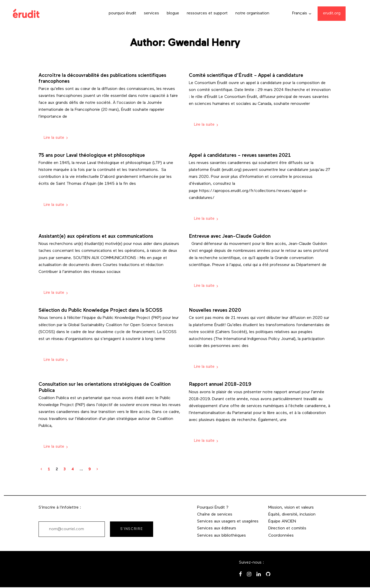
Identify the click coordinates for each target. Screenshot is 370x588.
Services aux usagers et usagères (228, 521)
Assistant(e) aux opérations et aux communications (96, 237)
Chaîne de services (215, 514)
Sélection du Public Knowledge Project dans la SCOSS (100, 311)
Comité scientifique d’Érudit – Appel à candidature (246, 76)
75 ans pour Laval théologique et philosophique (92, 156)
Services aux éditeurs (217, 528)
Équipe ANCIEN (282, 521)
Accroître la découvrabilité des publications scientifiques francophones (102, 79)
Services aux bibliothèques (221, 536)
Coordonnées (281, 536)
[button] (302, 13)
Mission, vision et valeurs (291, 508)
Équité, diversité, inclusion (292, 514)
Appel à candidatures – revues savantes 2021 (240, 156)
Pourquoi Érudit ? (213, 508)
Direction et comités (287, 528)
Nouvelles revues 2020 (215, 311)
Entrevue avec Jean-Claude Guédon (230, 237)
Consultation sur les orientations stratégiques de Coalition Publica (105, 388)
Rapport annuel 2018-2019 (220, 385)
